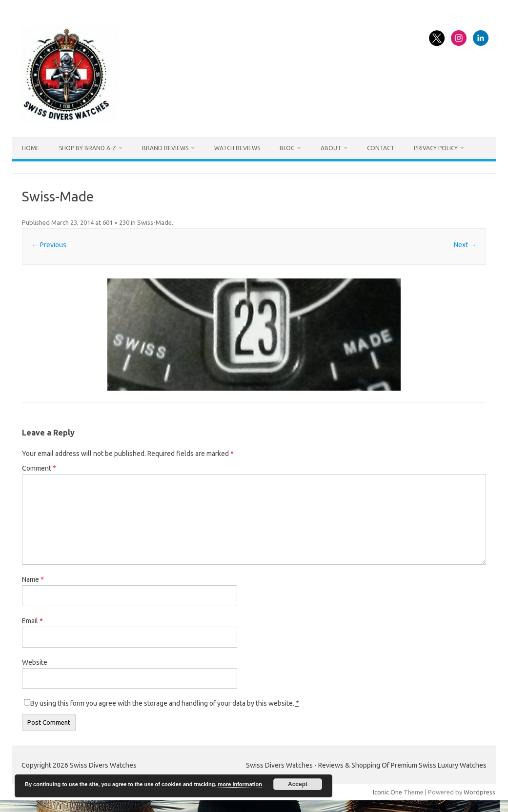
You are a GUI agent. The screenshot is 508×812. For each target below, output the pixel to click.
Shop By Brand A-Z (88, 148)
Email (32, 621)
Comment (39, 468)
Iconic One (387, 792)
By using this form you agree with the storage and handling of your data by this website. (165, 703)
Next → (465, 245)
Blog (287, 148)
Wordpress (479, 792)
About (331, 148)
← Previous (49, 245)
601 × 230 (116, 222)
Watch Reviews (237, 148)
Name (33, 579)
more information (240, 784)
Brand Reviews (165, 148)
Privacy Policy (436, 148)
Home (31, 148)
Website (35, 662)
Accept (298, 784)
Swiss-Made (154, 222)
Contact (381, 148)
